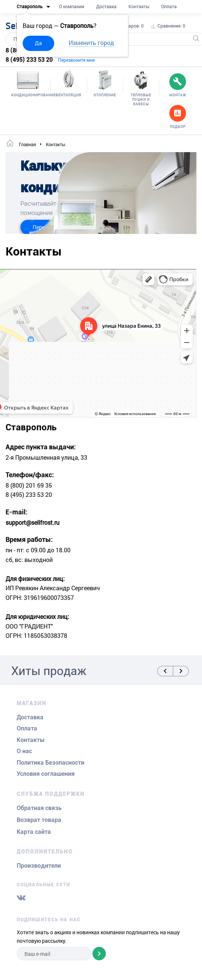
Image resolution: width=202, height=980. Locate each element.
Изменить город (91, 43)
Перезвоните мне (76, 60)
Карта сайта (34, 832)
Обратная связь (39, 808)
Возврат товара (39, 820)
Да (38, 43)
